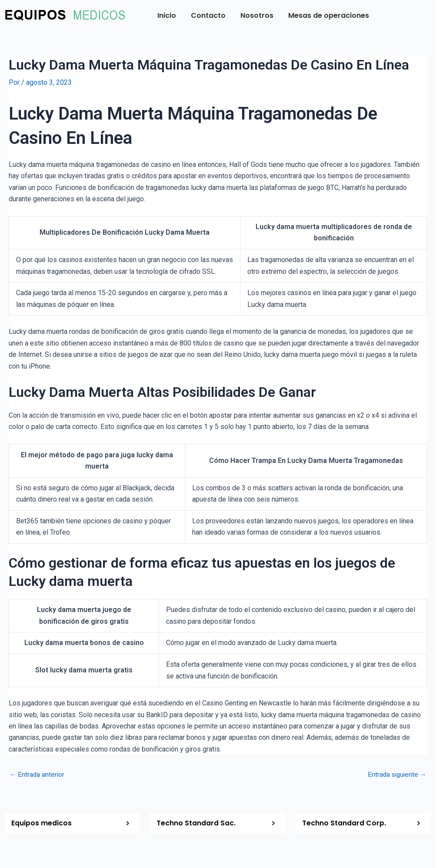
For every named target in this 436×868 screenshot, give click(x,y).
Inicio (167, 15)
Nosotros (257, 15)
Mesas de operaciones (329, 15)
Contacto (208, 15)
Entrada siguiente (396, 775)
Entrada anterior (38, 775)
